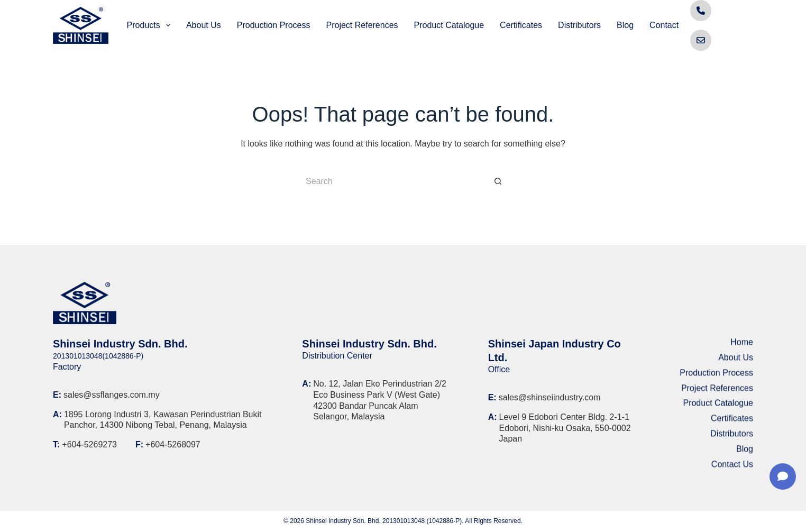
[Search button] (498, 181)
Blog (745, 452)
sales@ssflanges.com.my (112, 395)
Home (742, 346)
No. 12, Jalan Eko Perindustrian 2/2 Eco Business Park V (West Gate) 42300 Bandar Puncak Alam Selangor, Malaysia (380, 400)
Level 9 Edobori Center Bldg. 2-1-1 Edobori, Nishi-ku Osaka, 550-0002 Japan (565, 428)
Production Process (716, 376)
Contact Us (732, 468)
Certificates (732, 422)
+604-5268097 (173, 444)
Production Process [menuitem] (274, 25)
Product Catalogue (718, 407)
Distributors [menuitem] (579, 25)
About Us (736, 361)
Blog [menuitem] (625, 25)
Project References (717, 392)
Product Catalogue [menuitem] (449, 25)
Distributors (732, 438)
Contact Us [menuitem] (670, 25)
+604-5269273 (89, 444)
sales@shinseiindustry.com (550, 397)
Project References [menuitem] (362, 25)
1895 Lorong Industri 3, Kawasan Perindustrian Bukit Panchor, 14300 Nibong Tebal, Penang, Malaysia (163, 420)
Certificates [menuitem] (521, 25)
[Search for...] (392, 181)
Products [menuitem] (151, 25)
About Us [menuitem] (204, 25)
